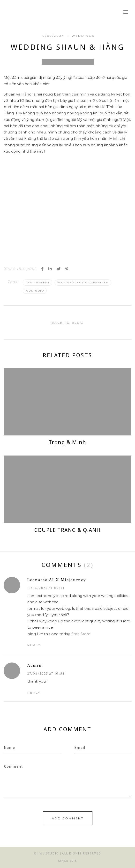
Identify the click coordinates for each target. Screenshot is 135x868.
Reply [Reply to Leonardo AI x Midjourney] (34, 645)
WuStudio (35, 291)
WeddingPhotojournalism (83, 283)
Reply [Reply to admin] (34, 693)
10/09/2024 (52, 36)
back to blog (67, 323)
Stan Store (81, 634)
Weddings (83, 36)
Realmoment (37, 283)
